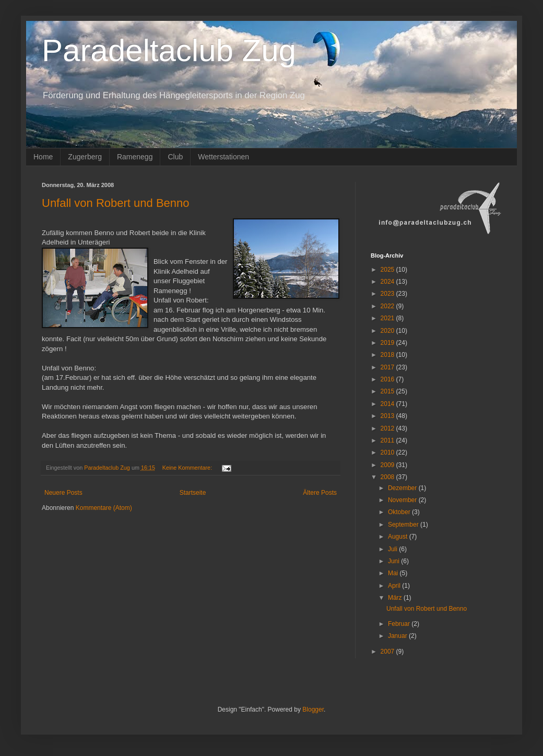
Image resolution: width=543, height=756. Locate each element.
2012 (388, 428)
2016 (388, 379)
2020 (388, 331)
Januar (398, 636)
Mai (394, 573)
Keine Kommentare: (188, 468)
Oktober (400, 512)
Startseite (193, 493)
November (403, 500)
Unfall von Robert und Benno (116, 203)
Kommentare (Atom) (104, 508)
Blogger (313, 710)
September (404, 525)
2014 (388, 404)
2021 (388, 318)
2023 (388, 294)
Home (43, 157)
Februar (400, 624)
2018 (388, 355)
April (395, 586)
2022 (388, 306)
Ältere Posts (320, 493)
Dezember (403, 488)
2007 (388, 652)
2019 (388, 343)
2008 (388, 477)
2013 (388, 416)
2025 (388, 270)
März (396, 598)
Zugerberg (85, 157)
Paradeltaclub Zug (169, 50)
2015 (388, 391)
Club (175, 157)
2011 (388, 440)
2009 (388, 465)
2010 (388, 452)
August (399, 537)
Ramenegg (135, 157)
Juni (394, 561)
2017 (388, 367)
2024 (388, 282)
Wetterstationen (223, 157)
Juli (393, 549)
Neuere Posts (63, 493)
